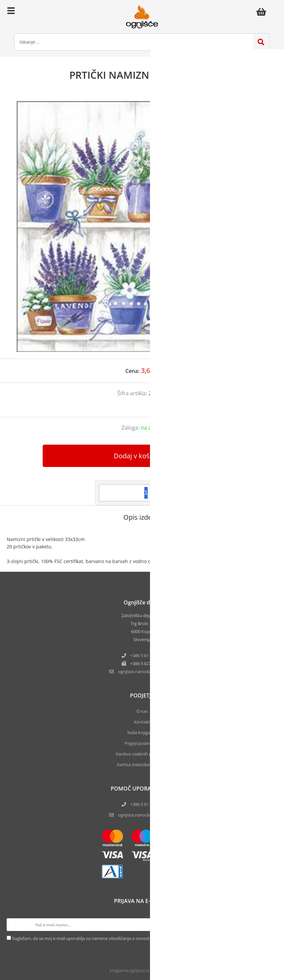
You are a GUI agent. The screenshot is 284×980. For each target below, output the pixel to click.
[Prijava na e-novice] (271, 925)
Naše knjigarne (142, 732)
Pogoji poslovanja (142, 743)
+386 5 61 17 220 (146, 655)
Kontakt (142, 722)
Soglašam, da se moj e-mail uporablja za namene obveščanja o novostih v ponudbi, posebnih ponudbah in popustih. (127, 938)
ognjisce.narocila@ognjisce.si (146, 815)
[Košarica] (263, 12)
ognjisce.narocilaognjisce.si (146, 671)
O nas (142, 711)
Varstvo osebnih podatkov (142, 754)
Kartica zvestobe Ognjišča (142, 765)
